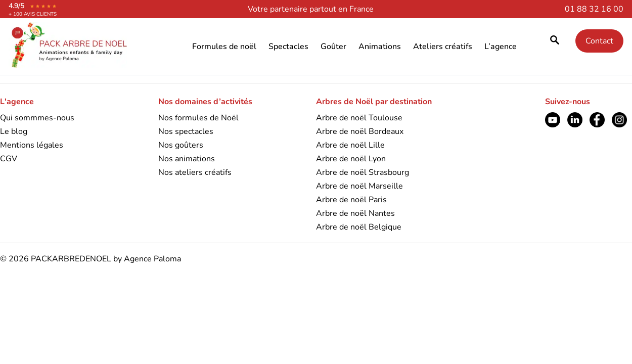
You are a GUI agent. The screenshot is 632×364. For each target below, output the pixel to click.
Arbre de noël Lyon (351, 159)
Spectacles (288, 47)
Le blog (14, 131)
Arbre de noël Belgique (359, 227)
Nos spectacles (186, 131)
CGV (9, 159)
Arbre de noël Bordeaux (360, 131)
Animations (380, 47)
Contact (599, 41)
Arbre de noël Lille (350, 145)
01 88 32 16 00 (594, 9)
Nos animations (187, 159)
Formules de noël (224, 47)
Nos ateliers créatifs (195, 172)
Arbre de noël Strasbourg (363, 172)
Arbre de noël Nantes (355, 213)
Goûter (333, 47)
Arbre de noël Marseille (359, 186)
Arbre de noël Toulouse (359, 118)
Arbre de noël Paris (351, 200)
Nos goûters (181, 145)
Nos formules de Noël (198, 118)
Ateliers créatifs (443, 47)
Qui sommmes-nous (37, 118)
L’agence (501, 47)
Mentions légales (32, 145)
